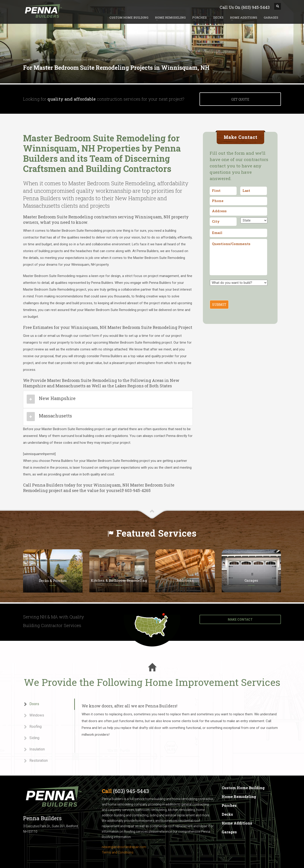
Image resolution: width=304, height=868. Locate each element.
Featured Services (156, 533)
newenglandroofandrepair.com (124, 847)
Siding (31, 738)
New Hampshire (57, 398)
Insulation (34, 749)
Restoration (35, 761)
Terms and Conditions (118, 852)
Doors (31, 704)
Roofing (32, 727)
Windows (34, 715)
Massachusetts (55, 416)
